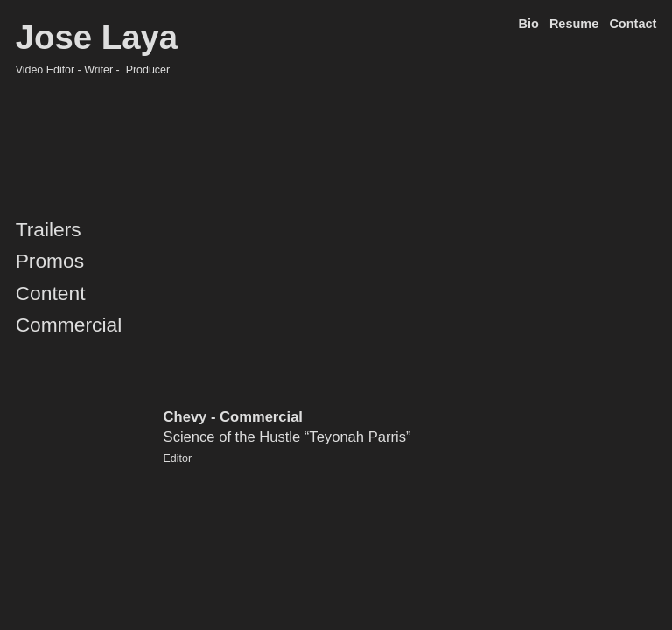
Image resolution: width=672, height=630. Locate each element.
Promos (50, 261)
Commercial (69, 325)
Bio (528, 24)
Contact (633, 24)
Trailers (49, 229)
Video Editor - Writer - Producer (93, 70)
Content (51, 293)
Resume (574, 24)
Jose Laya (97, 37)
